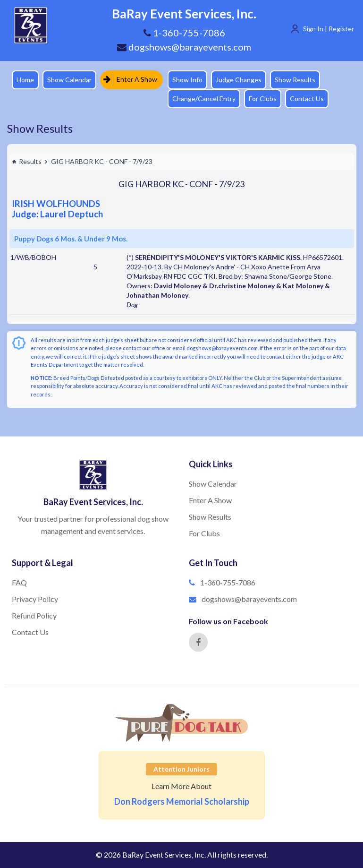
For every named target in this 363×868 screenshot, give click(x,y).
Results (27, 161)
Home (25, 80)
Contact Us (307, 99)
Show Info (187, 80)
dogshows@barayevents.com (184, 47)
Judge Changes (239, 80)
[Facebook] (198, 642)
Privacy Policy (35, 599)
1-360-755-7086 (228, 582)
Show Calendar (69, 80)
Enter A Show (130, 80)
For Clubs (263, 99)
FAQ (19, 582)
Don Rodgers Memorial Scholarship (182, 801)
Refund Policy (34, 615)
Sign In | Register (329, 29)
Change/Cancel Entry (204, 99)
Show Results (295, 80)
